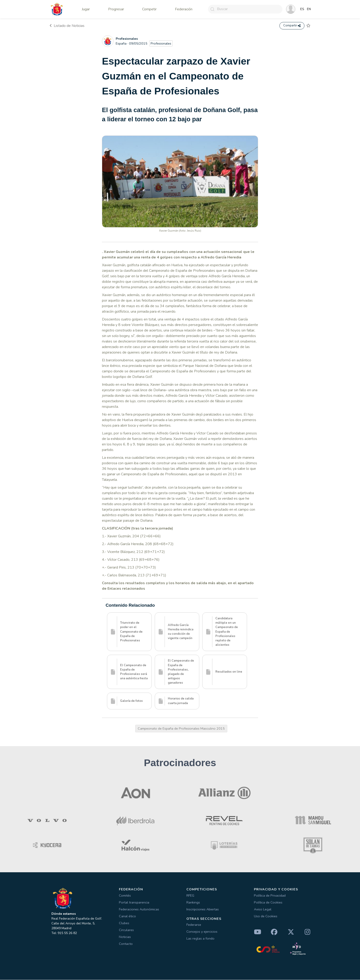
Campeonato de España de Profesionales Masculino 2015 (181, 729)
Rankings (193, 903)
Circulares (126, 930)
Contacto (126, 944)
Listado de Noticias (67, 26)
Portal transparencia (134, 903)
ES (302, 9)
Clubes (124, 923)
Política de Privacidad (270, 896)
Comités (125, 896)
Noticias (125, 937)
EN (309, 9)
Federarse (194, 925)
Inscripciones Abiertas (203, 909)
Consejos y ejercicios (202, 932)
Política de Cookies (268, 903)
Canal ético (127, 916)
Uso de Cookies (266, 916)
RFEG (190, 896)
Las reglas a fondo (200, 939)
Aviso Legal (263, 909)
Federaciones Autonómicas (139, 909)
